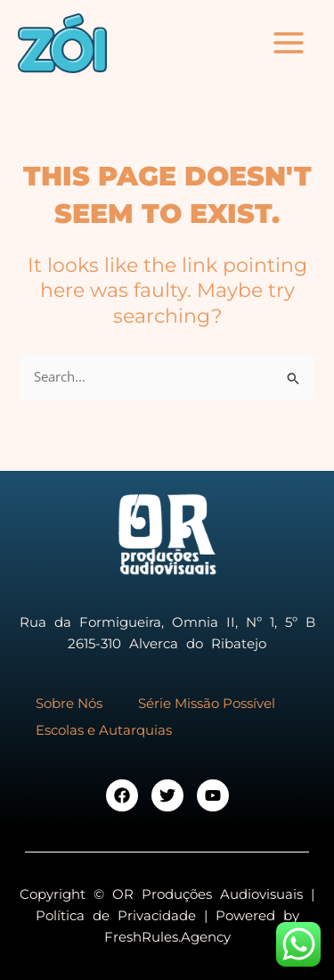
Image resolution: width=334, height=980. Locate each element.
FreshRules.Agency (167, 937)
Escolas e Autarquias (104, 730)
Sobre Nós (69, 704)
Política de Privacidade (116, 916)
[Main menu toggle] (289, 43)
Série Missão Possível (207, 704)
